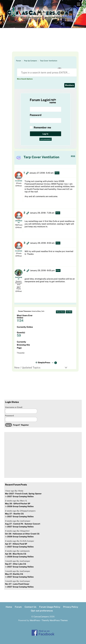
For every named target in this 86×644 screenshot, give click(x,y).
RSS (73, 156)
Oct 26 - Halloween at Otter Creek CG (22, 534)
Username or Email (14, 407)
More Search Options (25, 79)
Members (70, 85)
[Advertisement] (43, 44)
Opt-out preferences (42, 611)
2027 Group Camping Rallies (20, 497)
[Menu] (79, 4)
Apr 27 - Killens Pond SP (16, 544)
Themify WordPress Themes (55, 620)
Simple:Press (44, 363)
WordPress (35, 620)
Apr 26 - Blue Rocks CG (16, 554)
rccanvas (19, 181)
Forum (19, 61)
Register (25, 425)
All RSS (69, 312)
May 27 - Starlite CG (14, 514)
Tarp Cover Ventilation (49, 61)
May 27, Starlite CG (14, 574)
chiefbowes (19, 221)
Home (9, 607)
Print (57, 173)
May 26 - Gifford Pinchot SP (18, 504)
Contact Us (30, 607)
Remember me (42, 128)
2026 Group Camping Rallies (20, 506)
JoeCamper (19, 278)
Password (9, 416)
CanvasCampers (41, 617)
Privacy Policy (71, 607)
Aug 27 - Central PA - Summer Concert (23, 524)
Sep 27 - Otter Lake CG (16, 564)
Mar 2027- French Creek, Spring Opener (23, 494)
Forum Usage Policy (50, 607)
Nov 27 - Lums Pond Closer (17, 584)
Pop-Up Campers (31, 61)
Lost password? (46, 139)
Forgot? (17, 425)
